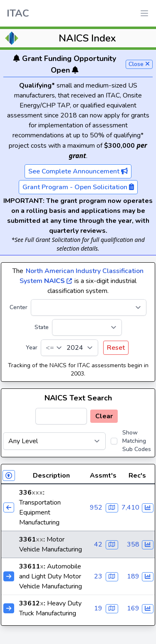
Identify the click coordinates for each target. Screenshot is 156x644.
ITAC (18, 13)
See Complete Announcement (78, 171)
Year (32, 348)
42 (98, 544)
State (42, 327)
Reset (116, 348)
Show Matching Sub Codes (137, 441)
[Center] (89, 307)
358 (133, 544)
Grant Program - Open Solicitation (78, 187)
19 (98, 608)
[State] (87, 327)
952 (96, 507)
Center (19, 307)
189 (133, 576)
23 (98, 576)
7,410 (130, 507)
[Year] (69, 348)
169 (133, 608)
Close (139, 64)
